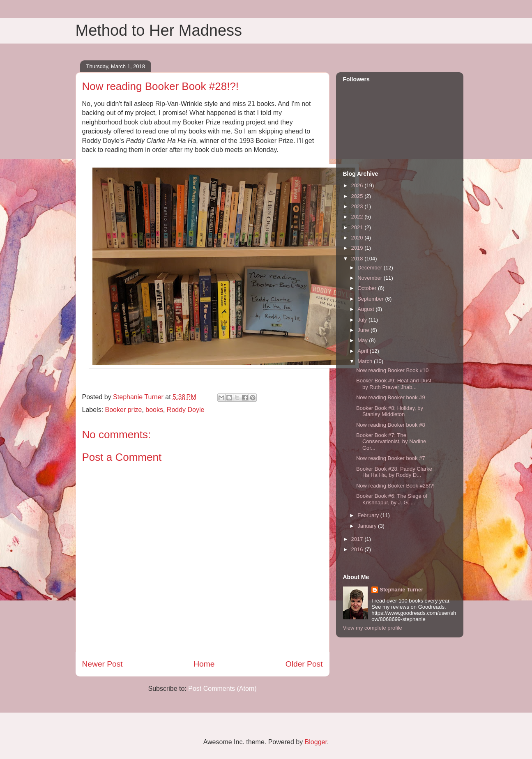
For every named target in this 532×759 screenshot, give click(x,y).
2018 (358, 259)
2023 (358, 206)
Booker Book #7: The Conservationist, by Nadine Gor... (391, 442)
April (364, 351)
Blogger (316, 742)
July (363, 320)
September (371, 299)
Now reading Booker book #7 (391, 458)
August (366, 309)
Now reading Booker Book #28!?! (395, 486)
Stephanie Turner (401, 590)
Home (204, 664)
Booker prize (124, 410)
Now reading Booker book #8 (391, 425)
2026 (358, 185)
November (371, 278)
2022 (358, 217)
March (366, 361)
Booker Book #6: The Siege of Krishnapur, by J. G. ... (392, 499)
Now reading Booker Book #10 (392, 370)
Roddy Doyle (186, 410)
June (364, 330)
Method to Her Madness (159, 30)
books (154, 410)
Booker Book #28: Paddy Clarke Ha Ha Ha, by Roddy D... (394, 472)
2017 (358, 539)
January (368, 526)
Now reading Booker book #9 (391, 397)
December (371, 268)
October (368, 288)
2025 (358, 196)
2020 (358, 238)
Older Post (304, 664)
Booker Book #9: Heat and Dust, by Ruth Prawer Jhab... (394, 384)
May (363, 340)
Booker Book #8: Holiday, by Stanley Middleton (390, 411)
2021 (358, 227)
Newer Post (102, 664)
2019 (358, 248)
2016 (358, 549)
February (369, 515)
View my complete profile (373, 628)
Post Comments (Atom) (222, 689)
